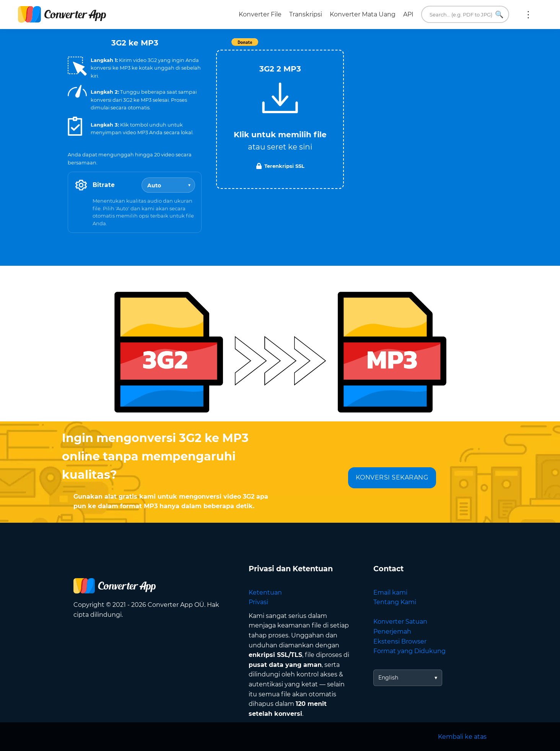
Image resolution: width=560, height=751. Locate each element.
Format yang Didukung (409, 651)
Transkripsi (306, 14)
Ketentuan (265, 593)
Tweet (324, 46)
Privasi (258, 602)
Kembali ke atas (462, 737)
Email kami (390, 593)
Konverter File (260, 14)
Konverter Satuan (400, 622)
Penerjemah (392, 632)
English (388, 678)
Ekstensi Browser (400, 641)
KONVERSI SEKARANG (392, 477)
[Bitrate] (168, 185)
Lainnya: (528, 15)
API (408, 14)
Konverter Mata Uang (363, 14)
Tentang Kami (395, 602)
